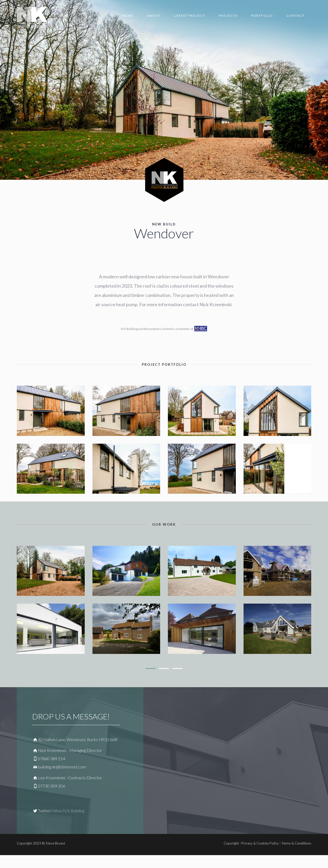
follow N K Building (68, 811)
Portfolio (262, 16)
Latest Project (190, 16)
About (154, 16)
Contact (295, 16)
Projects (228, 16)
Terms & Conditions (296, 843)
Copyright (231, 843)
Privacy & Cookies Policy (260, 843)
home (128, 16)
